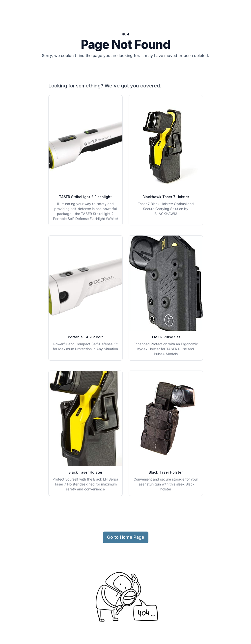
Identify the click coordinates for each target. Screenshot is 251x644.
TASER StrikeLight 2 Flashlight (85, 197)
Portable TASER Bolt (85, 337)
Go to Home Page (126, 537)
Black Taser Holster (85, 472)
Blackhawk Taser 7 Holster (166, 197)
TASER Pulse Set (166, 337)
